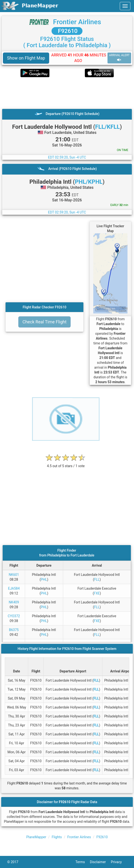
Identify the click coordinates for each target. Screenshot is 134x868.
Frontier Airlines (77, 22)
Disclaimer (100, 862)
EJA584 (14, 588)
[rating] (66, 463)
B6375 (14, 630)
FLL (97, 579)
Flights (57, 837)
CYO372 (14, 616)
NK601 (14, 575)
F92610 (67, 31)
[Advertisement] (67, 93)
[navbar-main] (125, 6)
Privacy (119, 862)
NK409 (14, 602)
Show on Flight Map (26, 58)
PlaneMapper (36, 837)
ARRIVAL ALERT (119, 58)
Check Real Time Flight (44, 322)
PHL (44, 579)
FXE (97, 593)
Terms (83, 862)
